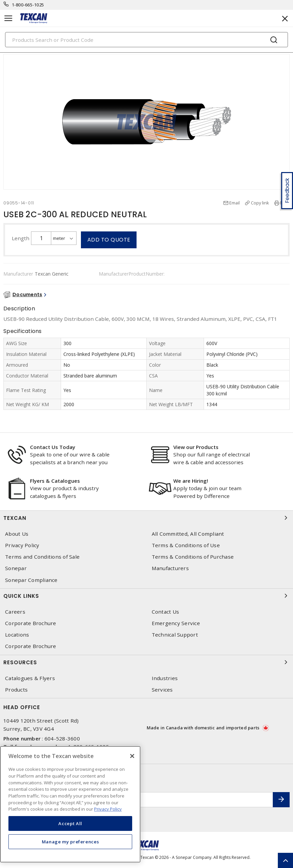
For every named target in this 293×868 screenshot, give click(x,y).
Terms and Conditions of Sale (42, 557)
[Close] (132, 756)
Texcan (146, 518)
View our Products (196, 447)
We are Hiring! (191, 481)
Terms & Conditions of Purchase (193, 557)
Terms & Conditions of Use (186, 545)
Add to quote (109, 240)
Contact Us (166, 612)
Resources (146, 662)
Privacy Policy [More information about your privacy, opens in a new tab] (108, 809)
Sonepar (16, 568)
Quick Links (146, 596)
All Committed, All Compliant (188, 534)
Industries (165, 678)
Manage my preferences (70, 842)
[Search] (146, 40)
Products (16, 690)
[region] (70, 804)
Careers (15, 612)
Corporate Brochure (31, 623)
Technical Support (175, 635)
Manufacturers (170, 568)
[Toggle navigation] (8, 18)
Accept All (70, 823)
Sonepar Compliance (31, 580)
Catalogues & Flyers (30, 678)
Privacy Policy (22, 545)
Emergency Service (176, 623)
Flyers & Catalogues (55, 481)
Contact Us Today (53, 447)
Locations (17, 635)
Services (162, 690)
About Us (17, 534)
